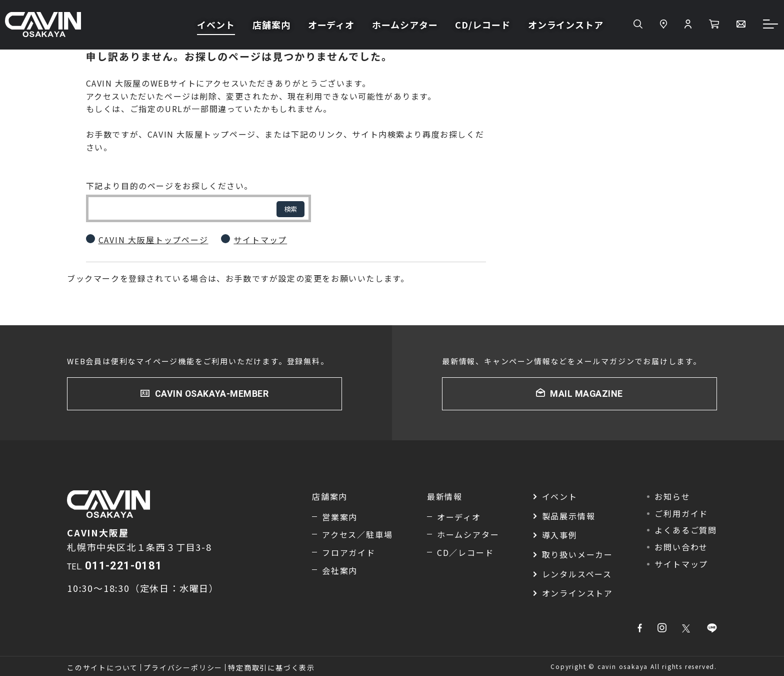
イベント (216, 26)
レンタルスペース (577, 574)
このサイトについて (102, 667)
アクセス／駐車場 (357, 535)
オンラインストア (566, 26)
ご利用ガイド (681, 513)
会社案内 (340, 570)
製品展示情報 (569, 516)
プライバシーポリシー (183, 667)
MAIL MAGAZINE (586, 394)
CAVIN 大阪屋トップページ (153, 240)
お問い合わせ (681, 547)
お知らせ (672, 497)
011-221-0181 (123, 566)
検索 (290, 209)
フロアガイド (349, 552)
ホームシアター (405, 26)
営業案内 (340, 517)
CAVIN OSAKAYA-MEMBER (212, 394)
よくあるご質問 (686, 530)
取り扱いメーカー (577, 554)
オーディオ (331, 26)
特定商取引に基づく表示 (271, 667)
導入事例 (560, 535)
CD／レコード (465, 552)
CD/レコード (482, 26)
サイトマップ (260, 240)
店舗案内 (271, 26)
